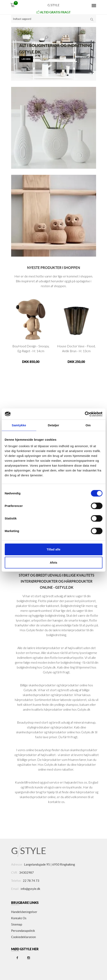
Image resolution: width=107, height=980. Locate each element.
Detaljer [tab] (54, 425)
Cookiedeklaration (23, 937)
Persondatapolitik (23, 931)
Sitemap (17, 924)
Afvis (53, 563)
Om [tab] (88, 425)
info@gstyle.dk (30, 889)
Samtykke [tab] (19, 425)
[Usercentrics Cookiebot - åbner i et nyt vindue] (85, 414)
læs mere (26, 59)
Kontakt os (19, 918)
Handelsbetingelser (24, 912)
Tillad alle (53, 549)
